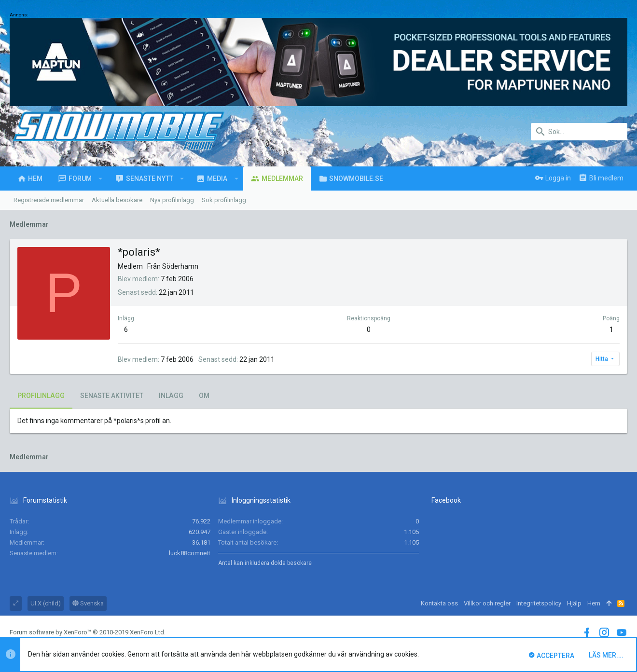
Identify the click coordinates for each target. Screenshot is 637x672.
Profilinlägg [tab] (41, 396)
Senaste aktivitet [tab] (112, 396)
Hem (594, 603)
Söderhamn (180, 266)
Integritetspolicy (539, 603)
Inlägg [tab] (171, 396)
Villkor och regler (487, 603)
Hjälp (574, 603)
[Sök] (579, 132)
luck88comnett (190, 553)
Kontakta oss (439, 603)
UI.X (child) (46, 603)
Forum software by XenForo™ (88, 632)
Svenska (88, 603)
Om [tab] (204, 396)
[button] (101, 178)
